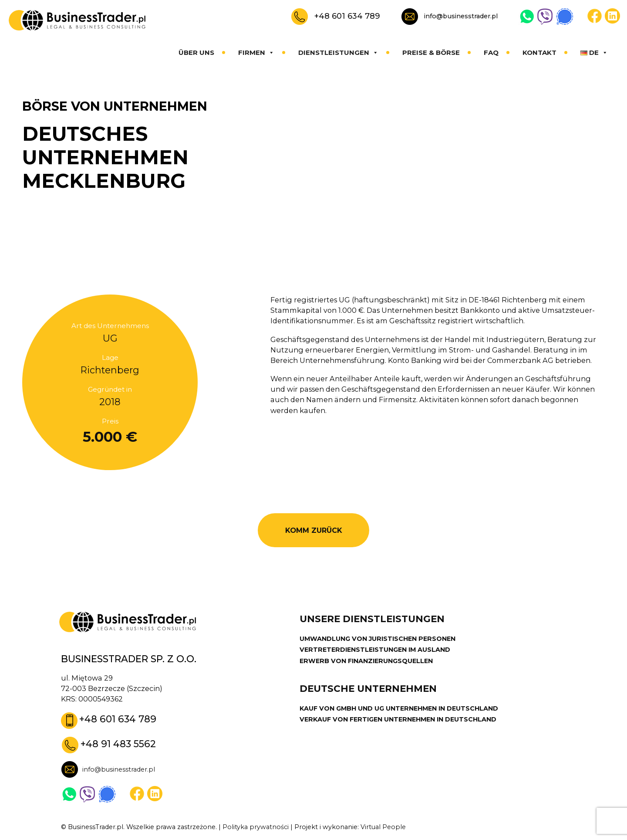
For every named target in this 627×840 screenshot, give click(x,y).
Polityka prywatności (256, 827)
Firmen (256, 52)
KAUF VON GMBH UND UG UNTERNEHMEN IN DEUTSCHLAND (399, 708)
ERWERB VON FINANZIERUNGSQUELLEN (366, 661)
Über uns (196, 52)
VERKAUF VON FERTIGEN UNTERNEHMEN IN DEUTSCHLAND (398, 719)
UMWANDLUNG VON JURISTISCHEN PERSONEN (378, 639)
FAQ (491, 52)
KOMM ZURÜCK (314, 530)
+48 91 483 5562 (118, 744)
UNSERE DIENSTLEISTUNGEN (372, 619)
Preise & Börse (431, 52)
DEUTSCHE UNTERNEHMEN (368, 689)
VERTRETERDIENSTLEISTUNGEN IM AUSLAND (375, 650)
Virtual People (383, 827)
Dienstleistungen (338, 52)
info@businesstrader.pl (461, 16)
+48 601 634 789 (347, 16)
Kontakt (539, 52)
